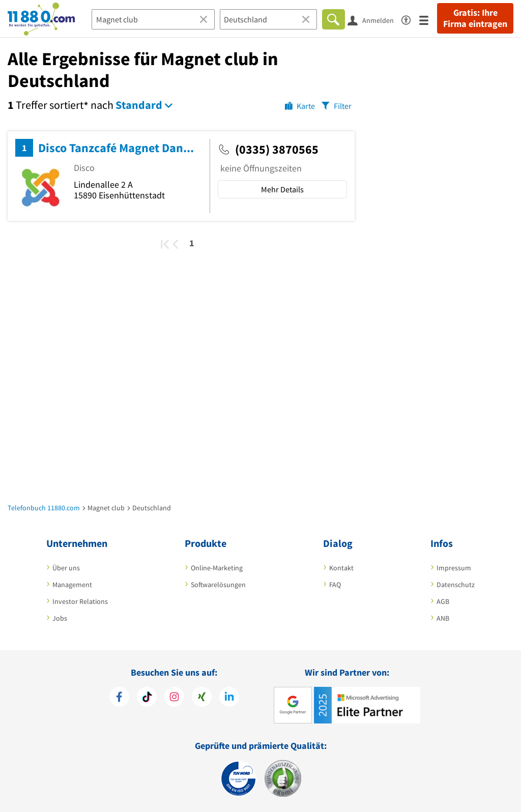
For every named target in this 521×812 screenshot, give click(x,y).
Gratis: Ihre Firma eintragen (475, 18)
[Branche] (153, 19)
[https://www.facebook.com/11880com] (119, 697)
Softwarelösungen (218, 585)
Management (72, 585)
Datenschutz (456, 585)
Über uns (66, 568)
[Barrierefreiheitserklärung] (410, 19)
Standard (139, 105)
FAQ (335, 585)
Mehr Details (282, 189)
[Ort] (268, 19)
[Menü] (428, 20)
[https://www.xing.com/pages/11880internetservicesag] (202, 697)
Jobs (60, 618)
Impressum (454, 568)
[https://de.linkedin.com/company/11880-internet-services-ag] (229, 697)
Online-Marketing (217, 568)
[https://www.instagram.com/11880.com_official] (174, 697)
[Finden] (334, 19)
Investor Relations (80, 601)
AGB (443, 601)
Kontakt (341, 568)
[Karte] (300, 105)
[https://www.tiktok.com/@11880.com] (147, 697)
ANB (443, 618)
